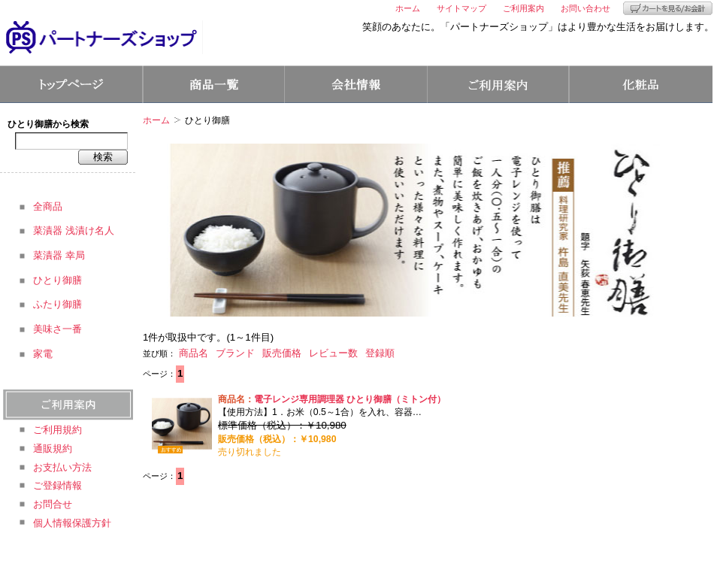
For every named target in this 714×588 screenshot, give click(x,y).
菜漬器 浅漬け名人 (74, 230)
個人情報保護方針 (72, 523)
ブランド (235, 353)
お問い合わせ (585, 8)
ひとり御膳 (57, 280)
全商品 (48, 206)
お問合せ (53, 504)
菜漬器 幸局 (59, 255)
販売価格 (282, 353)
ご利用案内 (523, 8)
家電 (43, 354)
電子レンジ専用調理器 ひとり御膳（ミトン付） (350, 399)
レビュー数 (333, 353)
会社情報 (356, 84)
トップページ (71, 84)
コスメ (641, 84)
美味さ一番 (57, 329)
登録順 (380, 353)
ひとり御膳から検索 (48, 124)
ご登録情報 (57, 485)
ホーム (408, 8)
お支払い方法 (62, 467)
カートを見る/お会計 (668, 8)
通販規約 (53, 449)
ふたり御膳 (57, 304)
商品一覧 (213, 84)
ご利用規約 (57, 430)
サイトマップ (461, 8)
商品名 (194, 353)
